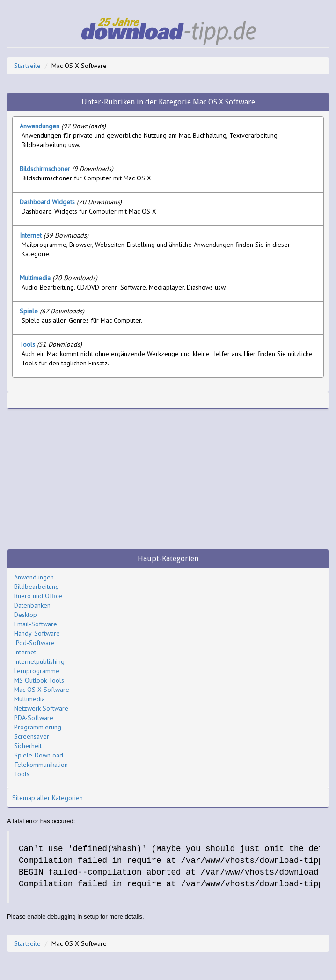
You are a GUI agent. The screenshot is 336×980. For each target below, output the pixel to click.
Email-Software (36, 624)
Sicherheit (28, 746)
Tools (22, 774)
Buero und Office (38, 596)
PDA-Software (34, 718)
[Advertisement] (122, 400)
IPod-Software (34, 643)
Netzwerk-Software (41, 708)
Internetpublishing (39, 661)
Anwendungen (34, 577)
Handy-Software (37, 633)
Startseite (27, 66)
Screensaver (32, 736)
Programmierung (38, 727)
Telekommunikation (41, 765)
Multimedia (29, 699)
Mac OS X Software (42, 690)
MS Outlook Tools (39, 680)
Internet (25, 652)
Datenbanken (32, 605)
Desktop (26, 615)
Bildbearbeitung (37, 587)
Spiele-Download (39, 755)
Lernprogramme (37, 671)
